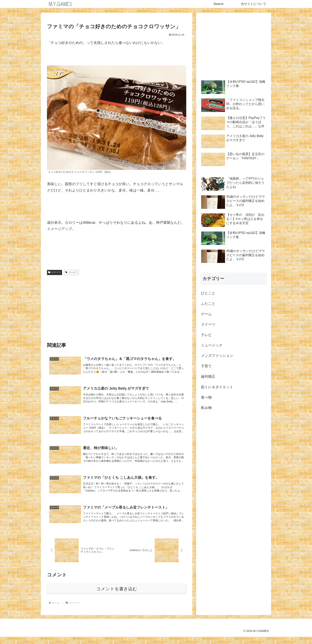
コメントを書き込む (117, 596)
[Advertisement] (117, 307)
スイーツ (55, 272)
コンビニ (72, 272)
